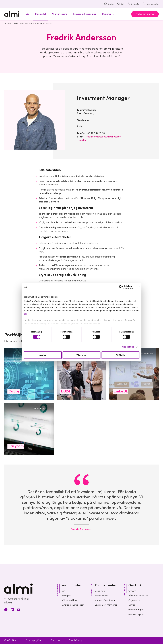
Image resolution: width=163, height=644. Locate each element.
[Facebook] (6, 610)
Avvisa (43, 355)
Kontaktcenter (151, 4)
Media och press (136, 614)
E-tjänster (133, 4)
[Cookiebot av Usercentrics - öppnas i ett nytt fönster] (121, 287)
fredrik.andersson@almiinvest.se (103, 137)
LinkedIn (81, 140)
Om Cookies (10, 640)
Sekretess (55, 640)
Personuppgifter (33, 640)
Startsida (8, 24)
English (109, 4)
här (25, 314)
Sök (121, 4)
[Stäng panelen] (139, 287)
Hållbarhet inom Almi (138, 596)
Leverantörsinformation (106, 605)
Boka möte (100, 591)
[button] (108, 14)
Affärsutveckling (69, 600)
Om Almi (132, 591)
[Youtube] (19, 610)
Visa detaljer (128, 347)
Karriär (132, 605)
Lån (63, 591)
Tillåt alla (120, 355)
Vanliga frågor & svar (105, 600)
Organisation (135, 600)
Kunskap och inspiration (73, 605)
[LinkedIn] (12, 610)
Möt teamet (30, 24)
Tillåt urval (82, 355)
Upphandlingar (136, 610)
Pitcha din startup (145, 14)
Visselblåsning (76, 640)
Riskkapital (18, 24)
